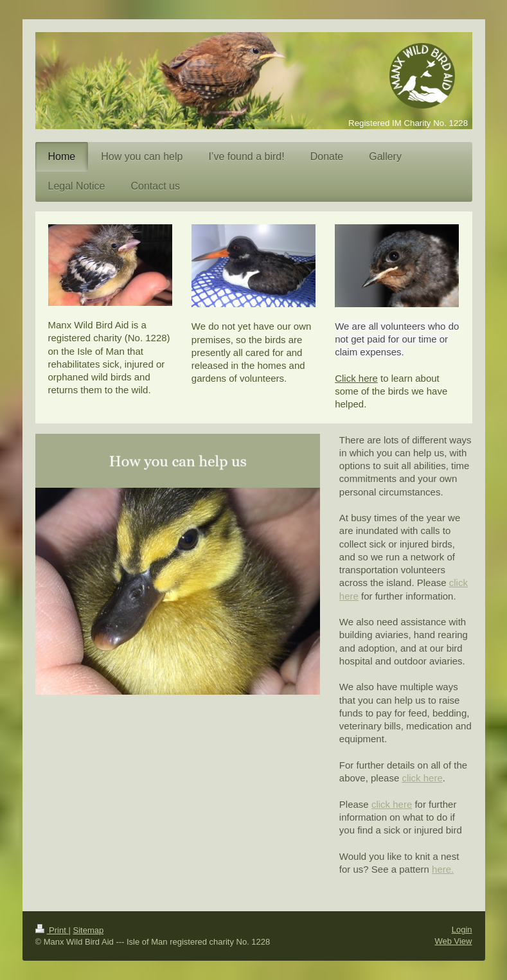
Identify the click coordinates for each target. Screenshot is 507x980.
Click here (356, 378)
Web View (453, 941)
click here (422, 778)
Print (52, 930)
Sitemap (88, 930)
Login (462, 930)
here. (443, 869)
